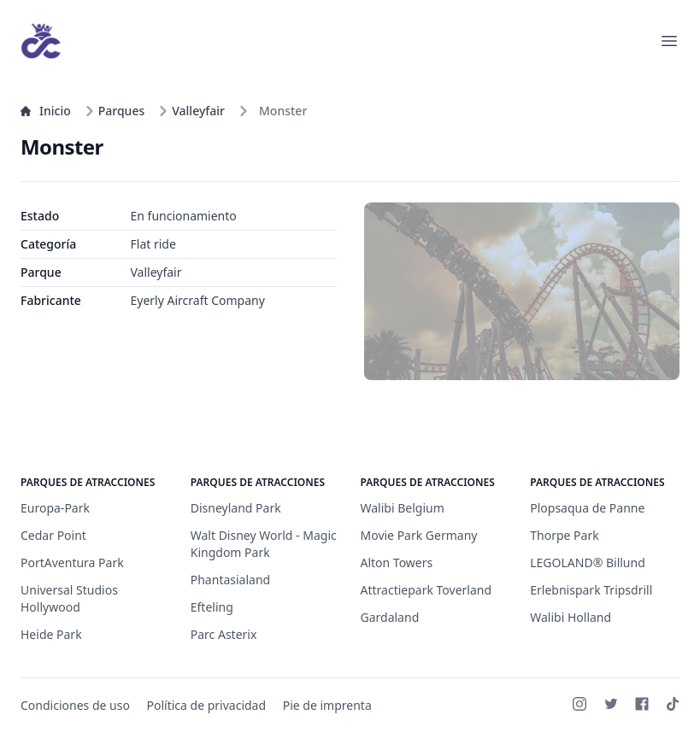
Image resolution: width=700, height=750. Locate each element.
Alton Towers (397, 562)
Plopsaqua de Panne (587, 508)
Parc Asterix (224, 634)
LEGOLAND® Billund (588, 562)
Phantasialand (230, 580)
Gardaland (390, 617)
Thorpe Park (564, 535)
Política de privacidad (207, 705)
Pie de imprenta (327, 705)
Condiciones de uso (75, 705)
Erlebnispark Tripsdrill (591, 590)
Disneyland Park (236, 508)
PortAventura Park (72, 562)
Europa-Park (55, 508)
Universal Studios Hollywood (69, 598)
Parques (115, 111)
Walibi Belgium (403, 508)
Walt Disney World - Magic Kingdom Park (264, 544)
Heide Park (51, 634)
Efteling (212, 607)
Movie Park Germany (419, 535)
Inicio (46, 111)
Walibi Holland (571, 617)
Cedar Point (53, 535)
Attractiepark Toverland (426, 590)
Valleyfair (191, 111)
